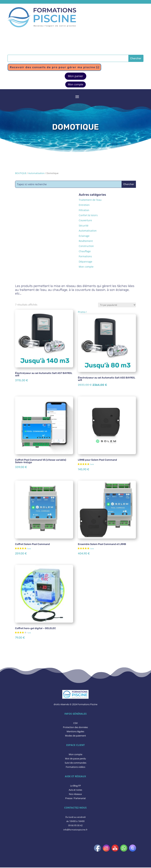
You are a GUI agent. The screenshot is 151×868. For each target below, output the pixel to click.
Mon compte (75, 85)
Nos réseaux (75, 794)
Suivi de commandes (75, 763)
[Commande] (117, 305)
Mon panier (75, 76)
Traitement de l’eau (90, 200)
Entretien (84, 205)
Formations (85, 257)
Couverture (85, 221)
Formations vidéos (75, 767)
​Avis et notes (75, 790)
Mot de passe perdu (75, 759)
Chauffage (85, 252)
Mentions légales (75, 732)
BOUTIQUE (21, 174)
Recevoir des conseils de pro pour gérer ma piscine (55, 67)
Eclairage (84, 236)
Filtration (84, 210)
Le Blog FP (75, 786)
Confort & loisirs (88, 216)
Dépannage (85, 262)
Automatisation (36, 174)
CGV (75, 724)
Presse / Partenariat (75, 799)
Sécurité (84, 226)
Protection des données (75, 728)
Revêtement (86, 241)
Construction (86, 247)
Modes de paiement (75, 736)
